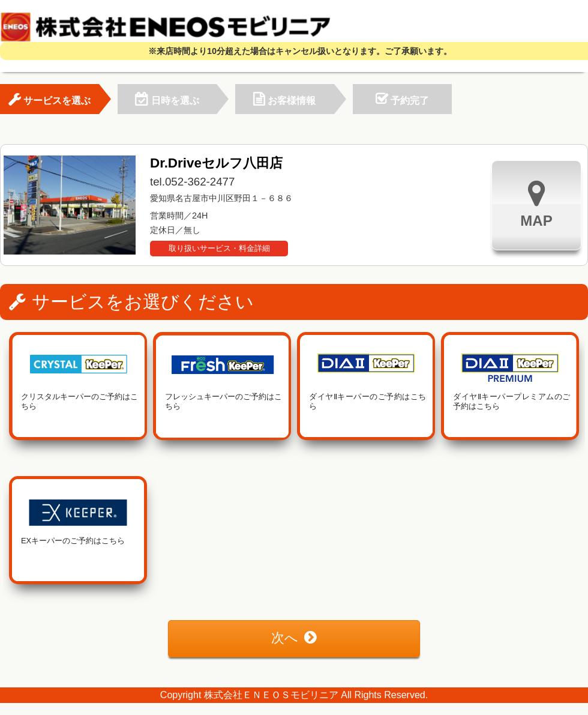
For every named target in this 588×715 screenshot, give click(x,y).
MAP (536, 204)
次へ (294, 638)
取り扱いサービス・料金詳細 (219, 248)
